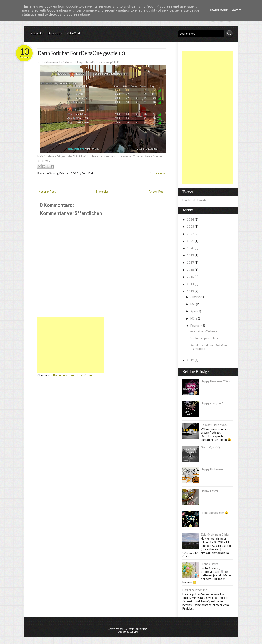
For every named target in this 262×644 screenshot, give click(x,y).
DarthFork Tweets (194, 200)
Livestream (55, 33)
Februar (196, 326)
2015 (191, 277)
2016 (191, 270)
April (194, 311)
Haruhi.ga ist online (195, 590)
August (195, 297)
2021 (191, 241)
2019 (191, 255)
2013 (191, 291)
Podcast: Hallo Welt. (214, 425)
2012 (191, 360)
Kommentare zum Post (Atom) (73, 375)
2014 (191, 284)
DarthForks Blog (137, 629)
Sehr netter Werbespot (205, 331)
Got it (237, 10)
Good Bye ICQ (210, 447)
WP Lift (134, 632)
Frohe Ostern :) (211, 564)
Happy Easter (210, 491)
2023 (191, 227)
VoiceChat (73, 33)
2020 (191, 248)
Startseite (37, 33)
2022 (191, 234)
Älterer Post (157, 192)
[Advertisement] (71, 345)
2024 (191, 219)
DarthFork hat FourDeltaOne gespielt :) (81, 53)
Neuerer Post (47, 192)
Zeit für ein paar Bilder (204, 338)
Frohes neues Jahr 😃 (215, 513)
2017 (191, 263)
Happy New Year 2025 (215, 381)
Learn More (219, 10)
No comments (158, 173)
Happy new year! (212, 403)
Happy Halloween (212, 469)
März (194, 318)
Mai (193, 304)
